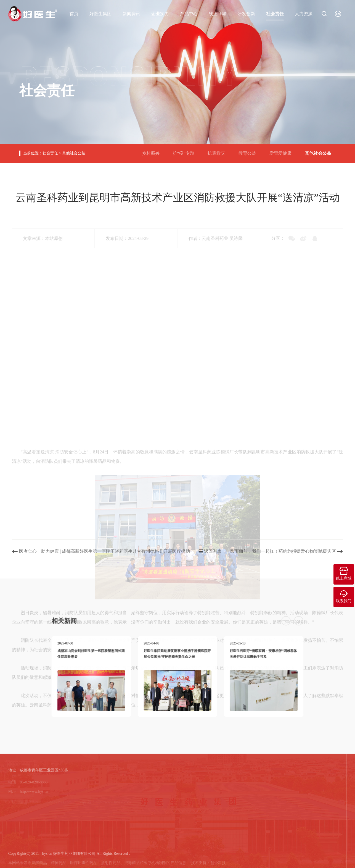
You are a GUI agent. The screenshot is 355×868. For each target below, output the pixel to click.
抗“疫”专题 (186, 151)
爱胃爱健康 (283, 151)
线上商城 (218, 13)
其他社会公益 (74, 153)
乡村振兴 (153, 151)
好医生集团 (100, 13)
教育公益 (250, 151)
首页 (74, 13)
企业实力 (160, 13)
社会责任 (275, 13)
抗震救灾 (219, 151)
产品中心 (189, 13)
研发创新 (246, 13)
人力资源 (304, 13)
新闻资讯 (131, 13)
